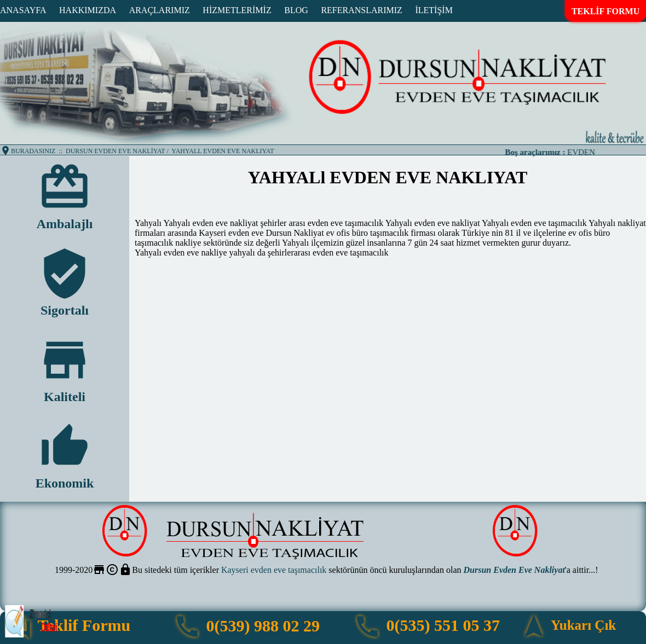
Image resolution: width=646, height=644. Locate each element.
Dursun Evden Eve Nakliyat (514, 570)
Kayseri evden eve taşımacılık (274, 570)
